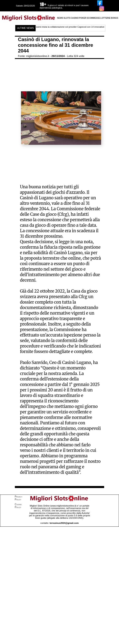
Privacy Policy (18, 498)
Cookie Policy (18, 506)
